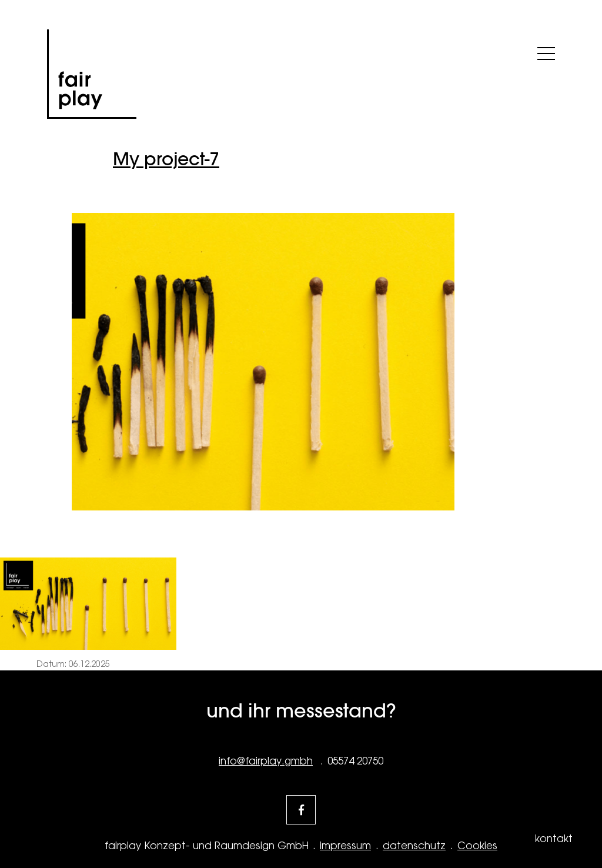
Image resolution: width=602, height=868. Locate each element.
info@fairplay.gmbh (266, 761)
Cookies (477, 846)
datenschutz (414, 846)
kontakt (554, 839)
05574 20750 (355, 761)
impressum (345, 846)
